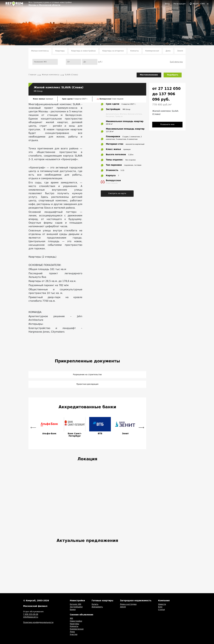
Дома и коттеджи (128, 604)
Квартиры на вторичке (113, 51)
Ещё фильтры (176, 62)
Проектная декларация (87, 384)
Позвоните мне (167, 124)
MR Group (38, 91)
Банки (73, 610)
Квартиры (60, 51)
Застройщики (76, 607)
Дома (168, 51)
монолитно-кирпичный (135, 144)
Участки (74, 634)
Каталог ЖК (76, 604)
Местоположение (149, 75)
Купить (95, 604)
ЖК (71, 618)
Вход (167, 4)
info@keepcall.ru (31, 617)
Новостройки (76, 621)
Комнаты (135, 51)
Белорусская (106, 99)
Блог (160, 607)
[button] (33, 428)
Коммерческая (152, 51)
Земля (180, 51)
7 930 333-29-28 (31, 614)
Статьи (162, 610)
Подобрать (173, 75)
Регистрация (180, 4)
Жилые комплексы (40, 51)
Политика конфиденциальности (38, 622)
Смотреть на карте (117, 193)
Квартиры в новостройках (83, 51)
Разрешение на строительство (87, 375)
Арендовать (97, 607)
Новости (162, 604)
